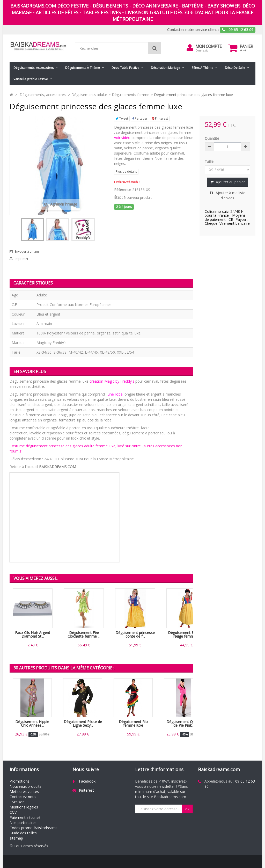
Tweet (122, 118)
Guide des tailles (23, 833)
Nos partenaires (23, 823)
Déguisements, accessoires (34, 68)
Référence (123, 190)
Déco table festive (125, 68)
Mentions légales (24, 807)
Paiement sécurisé (25, 817)
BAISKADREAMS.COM (58, 467)
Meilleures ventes (24, 792)
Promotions (20, 781)
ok (187, 809)
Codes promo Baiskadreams (34, 828)
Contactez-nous (23, 797)
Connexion (203, 50)
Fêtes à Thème (203, 68)
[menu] (190, 48)
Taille (210, 161)
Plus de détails (126, 172)
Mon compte (208, 46)
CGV (13, 812)
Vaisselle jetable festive (31, 79)
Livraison (17, 802)
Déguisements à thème (83, 68)
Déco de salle (235, 68)
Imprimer (22, 259)
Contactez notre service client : (193, 30)
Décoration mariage (165, 68)
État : (118, 197)
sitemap (16, 838)
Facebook (87, 781)
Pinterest (160, 118)
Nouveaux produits (25, 786)
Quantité (212, 138)
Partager (140, 118)
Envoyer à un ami (27, 252)
